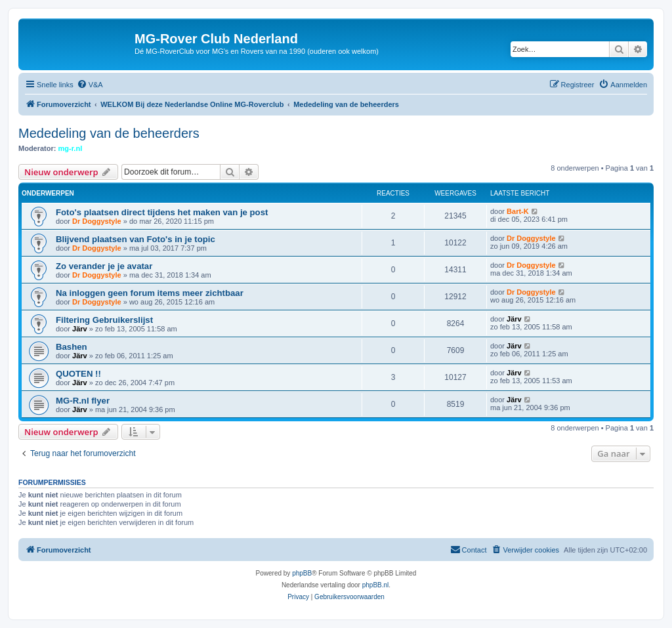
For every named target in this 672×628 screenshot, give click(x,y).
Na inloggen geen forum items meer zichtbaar (150, 293)
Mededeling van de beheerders (109, 133)
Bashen (72, 347)
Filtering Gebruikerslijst (104, 320)
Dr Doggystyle (97, 221)
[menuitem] (90, 85)
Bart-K (518, 211)
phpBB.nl (376, 585)
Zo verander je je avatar (104, 266)
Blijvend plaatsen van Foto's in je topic (136, 239)
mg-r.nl (71, 148)
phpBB (302, 573)
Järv (80, 329)
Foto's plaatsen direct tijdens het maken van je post (162, 212)
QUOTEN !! (78, 374)
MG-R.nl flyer (83, 401)
